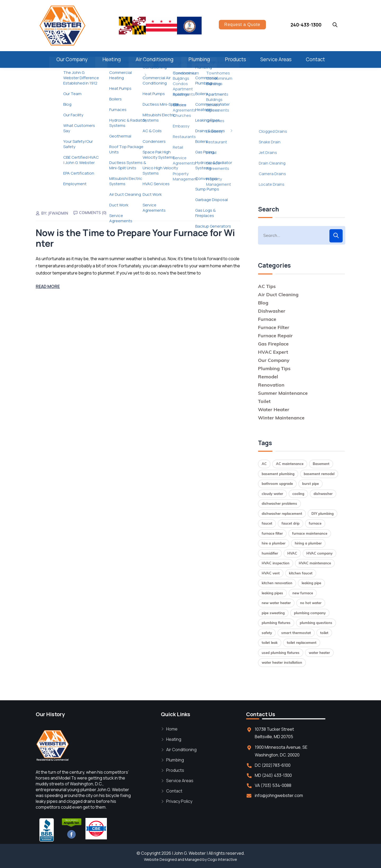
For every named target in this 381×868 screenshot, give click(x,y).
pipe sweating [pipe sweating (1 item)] (273, 613)
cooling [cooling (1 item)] (298, 494)
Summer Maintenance (283, 393)
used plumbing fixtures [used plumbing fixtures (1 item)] (281, 653)
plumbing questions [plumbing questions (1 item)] (316, 623)
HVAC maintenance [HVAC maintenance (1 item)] (315, 563)
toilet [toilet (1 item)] (324, 633)
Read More (48, 286)
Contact (315, 59)
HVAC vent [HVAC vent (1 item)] (271, 573)
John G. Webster (190, 853)
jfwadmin (58, 213)
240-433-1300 (306, 25)
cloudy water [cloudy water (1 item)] (272, 494)
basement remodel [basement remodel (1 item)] (319, 474)
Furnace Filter (274, 327)
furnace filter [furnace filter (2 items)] (272, 533)
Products (235, 59)
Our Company (72, 59)
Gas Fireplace (273, 344)
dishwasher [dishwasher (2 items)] (323, 494)
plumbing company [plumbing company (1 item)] (310, 613)
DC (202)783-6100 (273, 765)
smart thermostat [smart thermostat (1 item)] (296, 633)
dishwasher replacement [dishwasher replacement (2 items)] (282, 513)
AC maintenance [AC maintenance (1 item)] (290, 464)
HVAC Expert (273, 352)
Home (172, 729)
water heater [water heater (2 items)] (319, 653)
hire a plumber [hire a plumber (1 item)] (274, 543)
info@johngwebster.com (279, 795)
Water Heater (274, 409)
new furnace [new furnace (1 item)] (303, 593)
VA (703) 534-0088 (273, 785)
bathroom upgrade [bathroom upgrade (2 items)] (277, 484)
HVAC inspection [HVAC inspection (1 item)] (276, 563)
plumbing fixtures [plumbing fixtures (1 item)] (276, 623)
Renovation (271, 385)
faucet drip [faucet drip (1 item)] (291, 523)
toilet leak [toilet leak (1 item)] (270, 643)
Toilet (264, 401)
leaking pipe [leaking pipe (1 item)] (311, 583)
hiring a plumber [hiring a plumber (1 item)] (308, 543)
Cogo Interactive (222, 859)
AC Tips (267, 286)
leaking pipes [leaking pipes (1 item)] (272, 593)
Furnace (267, 319)
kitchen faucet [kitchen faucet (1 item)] (301, 573)
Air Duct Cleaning (278, 294)
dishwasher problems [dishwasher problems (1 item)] (279, 503)
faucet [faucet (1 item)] (267, 523)
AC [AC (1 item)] (264, 464)
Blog (263, 303)
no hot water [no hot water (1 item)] (311, 603)
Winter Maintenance (281, 418)
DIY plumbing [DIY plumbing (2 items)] (323, 513)
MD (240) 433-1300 (273, 775)
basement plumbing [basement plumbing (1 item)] (278, 474)
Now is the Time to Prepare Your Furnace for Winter (135, 238)
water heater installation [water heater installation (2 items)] (282, 662)
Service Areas (276, 59)
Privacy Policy (179, 801)
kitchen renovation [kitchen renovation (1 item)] (277, 583)
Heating (112, 59)
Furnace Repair (275, 336)
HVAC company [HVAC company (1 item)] (319, 553)
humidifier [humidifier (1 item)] (270, 553)
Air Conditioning (155, 59)
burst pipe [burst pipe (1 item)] (310, 484)
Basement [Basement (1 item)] (321, 464)
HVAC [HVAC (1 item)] (292, 553)
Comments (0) (93, 213)
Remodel (268, 377)
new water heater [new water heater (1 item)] (276, 603)
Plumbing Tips (274, 368)
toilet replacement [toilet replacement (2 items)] (302, 643)
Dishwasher (272, 311)
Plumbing (199, 59)
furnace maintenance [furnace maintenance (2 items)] (310, 533)
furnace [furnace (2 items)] (315, 523)
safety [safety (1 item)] (267, 633)
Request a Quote (242, 25)
